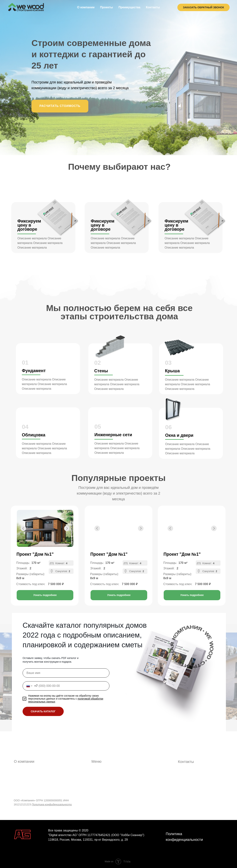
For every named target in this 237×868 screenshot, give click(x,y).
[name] (66, 673)
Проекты (107, 7)
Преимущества (129, 7)
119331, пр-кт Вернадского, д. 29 (105, 840)
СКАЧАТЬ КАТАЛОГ (43, 711)
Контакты (153, 7)
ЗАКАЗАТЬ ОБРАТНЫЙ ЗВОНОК (203, 7)
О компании (86, 7)
